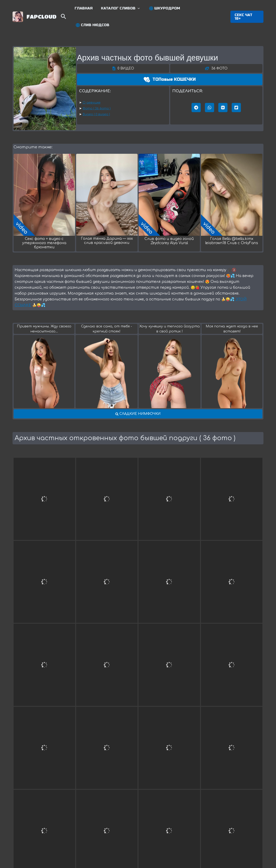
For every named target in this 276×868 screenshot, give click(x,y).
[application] (139, 9)
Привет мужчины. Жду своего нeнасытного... (44, 313)
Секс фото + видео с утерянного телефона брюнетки (44, 227)
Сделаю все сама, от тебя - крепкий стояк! (107, 313)
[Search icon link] (67, 9)
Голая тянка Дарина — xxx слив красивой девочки (107, 225)
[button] (247, 9)
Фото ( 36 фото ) (97, 93)
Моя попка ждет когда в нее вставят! (232, 313)
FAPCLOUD (42, 9)
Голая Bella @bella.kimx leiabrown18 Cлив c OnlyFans (232, 225)
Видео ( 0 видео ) (96, 98)
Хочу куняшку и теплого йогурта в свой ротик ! (169, 313)
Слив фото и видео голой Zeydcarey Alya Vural (169, 225)
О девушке (92, 87)
